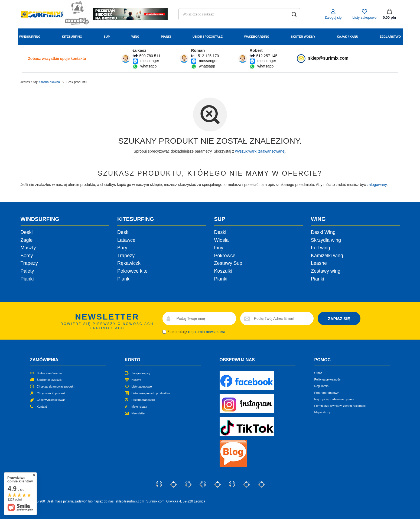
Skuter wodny (303, 37)
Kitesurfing (72, 37)
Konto (133, 360)
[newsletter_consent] (164, 332)
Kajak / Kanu (348, 37)
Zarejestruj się (141, 373)
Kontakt (42, 407)
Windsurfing (30, 37)
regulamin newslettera (207, 332)
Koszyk (136, 380)
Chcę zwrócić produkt (51, 393)
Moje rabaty (139, 407)
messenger (150, 61)
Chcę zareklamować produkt (56, 386)
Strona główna (50, 82)
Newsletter (139, 413)
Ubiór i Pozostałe (208, 37)
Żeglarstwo (390, 37)
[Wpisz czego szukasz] (239, 14)
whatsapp (148, 66)
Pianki (166, 37)
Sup (107, 37)
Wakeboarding (257, 37)
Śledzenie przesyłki (50, 380)
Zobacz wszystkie (57, 59)
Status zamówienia (49, 373)
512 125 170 (208, 56)
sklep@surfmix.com (328, 58)
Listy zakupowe (365, 17)
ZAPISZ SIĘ (339, 319)
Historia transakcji (143, 400)
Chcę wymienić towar (51, 400)
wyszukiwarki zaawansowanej (260, 151)
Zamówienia (44, 360)
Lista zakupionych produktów (151, 393)
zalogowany (377, 185)
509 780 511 (150, 56)
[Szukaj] (294, 14)
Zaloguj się (333, 17)
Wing (135, 37)
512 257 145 (267, 56)
